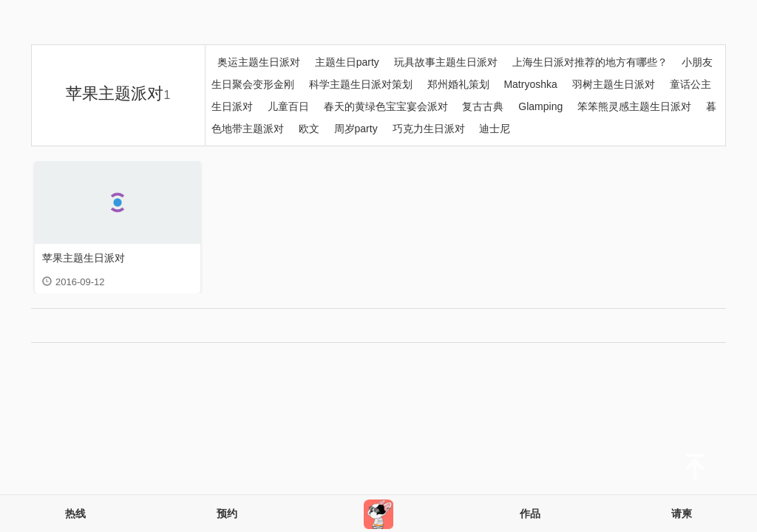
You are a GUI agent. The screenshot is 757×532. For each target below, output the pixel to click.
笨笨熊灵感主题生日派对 (634, 106)
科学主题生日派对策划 (361, 84)
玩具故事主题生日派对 (446, 62)
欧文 (309, 129)
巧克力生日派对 (429, 129)
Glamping (540, 106)
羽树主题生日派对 (614, 84)
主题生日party (347, 62)
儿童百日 (288, 106)
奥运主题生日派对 (259, 62)
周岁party (356, 129)
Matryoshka (530, 84)
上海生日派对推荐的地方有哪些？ (590, 62)
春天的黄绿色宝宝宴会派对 (387, 106)
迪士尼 (495, 129)
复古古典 (483, 106)
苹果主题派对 (118, 93)
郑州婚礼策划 (458, 84)
